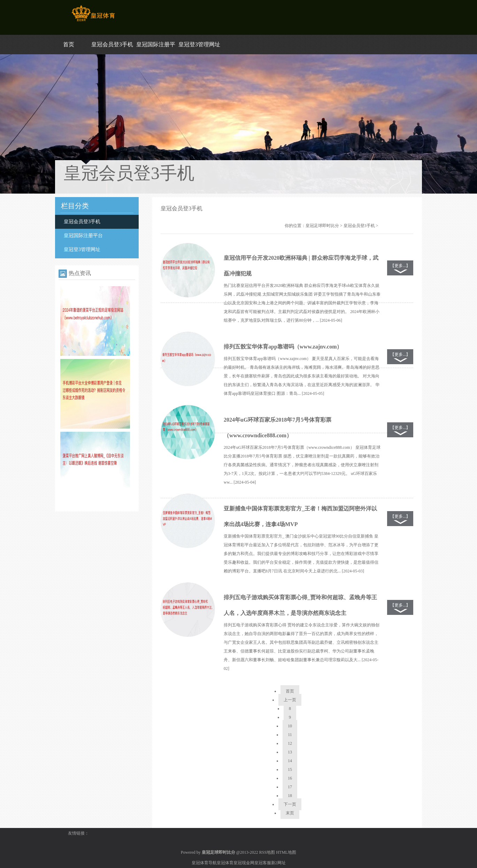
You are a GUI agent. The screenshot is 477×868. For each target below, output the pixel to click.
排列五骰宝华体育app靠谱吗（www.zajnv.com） (283, 347)
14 (290, 761)
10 (290, 726)
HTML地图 (286, 852)
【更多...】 (400, 266)
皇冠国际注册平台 (83, 236)
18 (290, 796)
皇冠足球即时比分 (322, 226)
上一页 (290, 700)
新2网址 (278, 863)
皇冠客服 (263, 863)
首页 (69, 44)
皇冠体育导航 (204, 863)
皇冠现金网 (244, 863)
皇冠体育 (225, 863)
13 (290, 752)
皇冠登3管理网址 (199, 44)
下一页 (290, 804)
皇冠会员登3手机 (112, 44)
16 (290, 778)
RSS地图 (267, 852)
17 (290, 787)
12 (290, 743)
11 (290, 735)
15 (290, 769)
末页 (290, 813)
